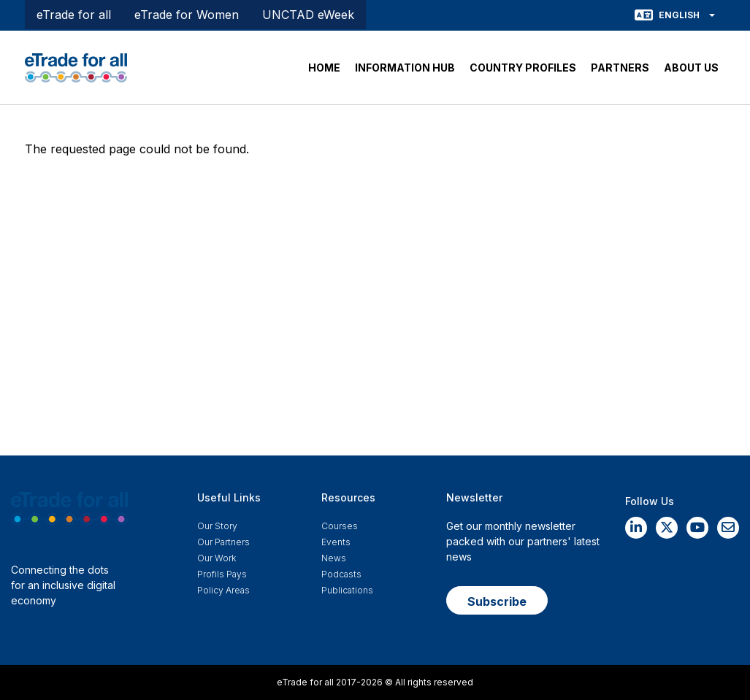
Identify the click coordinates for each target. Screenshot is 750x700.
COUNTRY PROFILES (523, 68)
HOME (324, 68)
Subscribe (497, 601)
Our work (217, 558)
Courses (340, 526)
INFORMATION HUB (405, 68)
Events (336, 542)
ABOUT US (691, 68)
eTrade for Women (187, 15)
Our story (217, 526)
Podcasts (341, 574)
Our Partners (223, 542)
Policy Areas (223, 590)
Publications (347, 590)
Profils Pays (222, 574)
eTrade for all (74, 15)
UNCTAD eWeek (308, 15)
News (334, 558)
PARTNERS (620, 68)
